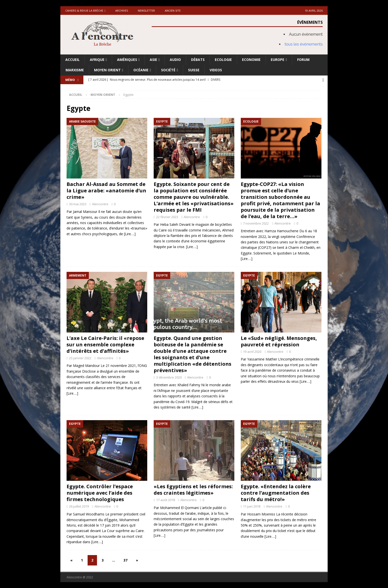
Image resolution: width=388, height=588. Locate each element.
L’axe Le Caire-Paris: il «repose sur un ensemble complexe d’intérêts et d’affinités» (105, 344)
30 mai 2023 (78, 204)
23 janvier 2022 (80, 358)
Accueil (73, 60)
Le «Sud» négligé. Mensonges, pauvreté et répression (279, 341)
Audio (175, 60)
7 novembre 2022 (256, 223)
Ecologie (223, 60)
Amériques (127, 60)
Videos (216, 70)
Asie (153, 60)
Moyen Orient (107, 70)
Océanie (141, 70)
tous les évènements (304, 44)
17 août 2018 (166, 500)
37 (125, 560)
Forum (303, 60)
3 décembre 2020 (169, 377)
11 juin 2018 (252, 506)
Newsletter (146, 11)
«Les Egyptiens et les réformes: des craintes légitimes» (193, 489)
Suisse (194, 70)
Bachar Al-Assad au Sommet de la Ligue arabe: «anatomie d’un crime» (106, 190)
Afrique (97, 60)
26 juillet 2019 (79, 506)
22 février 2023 (167, 216)
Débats (198, 60)
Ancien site (173, 11)
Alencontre (100, 204)
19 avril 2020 (252, 351)
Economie (251, 60)
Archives (122, 11)
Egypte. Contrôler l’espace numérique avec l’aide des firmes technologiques (100, 493)
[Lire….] (130, 233)
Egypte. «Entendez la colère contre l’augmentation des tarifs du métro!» (276, 493)
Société (168, 70)
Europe (278, 60)
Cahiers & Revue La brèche (84, 11)
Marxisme (75, 70)
